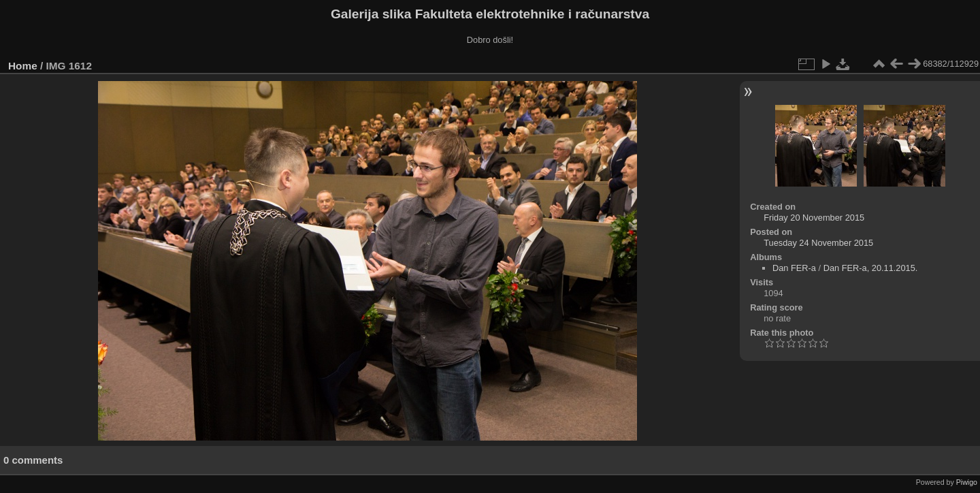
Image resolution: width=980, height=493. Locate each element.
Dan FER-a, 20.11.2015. (871, 268)
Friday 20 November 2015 (814, 218)
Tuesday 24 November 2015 (818, 243)
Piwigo (967, 482)
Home (23, 66)
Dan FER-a (794, 268)
